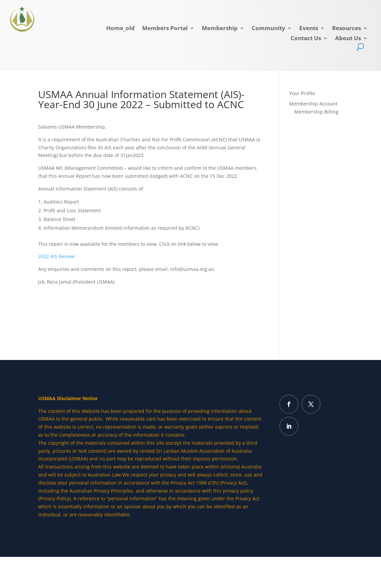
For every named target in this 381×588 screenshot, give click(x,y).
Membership (220, 29)
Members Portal (165, 29)
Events (309, 29)
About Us (348, 39)
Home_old (120, 29)
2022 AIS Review (56, 256)
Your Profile (302, 93)
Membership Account (313, 104)
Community (268, 29)
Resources (346, 29)
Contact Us (306, 39)
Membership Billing (316, 112)
